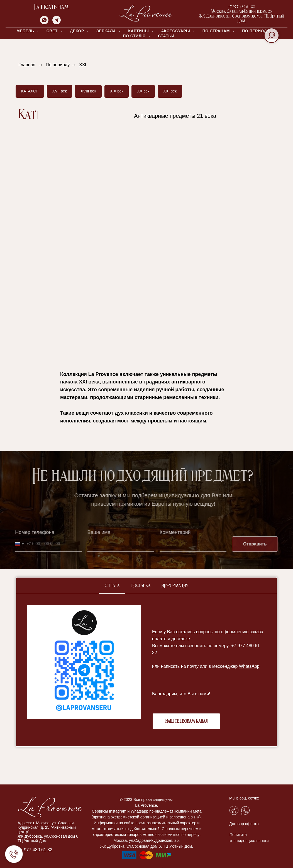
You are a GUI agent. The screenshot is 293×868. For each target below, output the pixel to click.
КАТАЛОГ (30, 91)
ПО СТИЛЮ (135, 36)
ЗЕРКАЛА (107, 31)
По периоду (58, 65)
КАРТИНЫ (139, 31)
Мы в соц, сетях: (244, 798)
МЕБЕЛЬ (26, 31)
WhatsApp (249, 666)
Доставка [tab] (141, 586)
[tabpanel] (146, 670)
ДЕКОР (78, 31)
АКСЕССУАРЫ (176, 31)
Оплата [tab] (112, 586)
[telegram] (57, 23)
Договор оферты (244, 824)
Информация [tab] (175, 586)
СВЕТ (53, 31)
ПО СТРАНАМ (217, 31)
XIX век (117, 91)
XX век (143, 91)
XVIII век (88, 91)
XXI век (170, 91)
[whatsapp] (44, 23)
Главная (27, 65)
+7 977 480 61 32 (35, 850)
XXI (83, 65)
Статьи (166, 36)
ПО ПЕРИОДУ (256, 31)
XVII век (60, 91)
